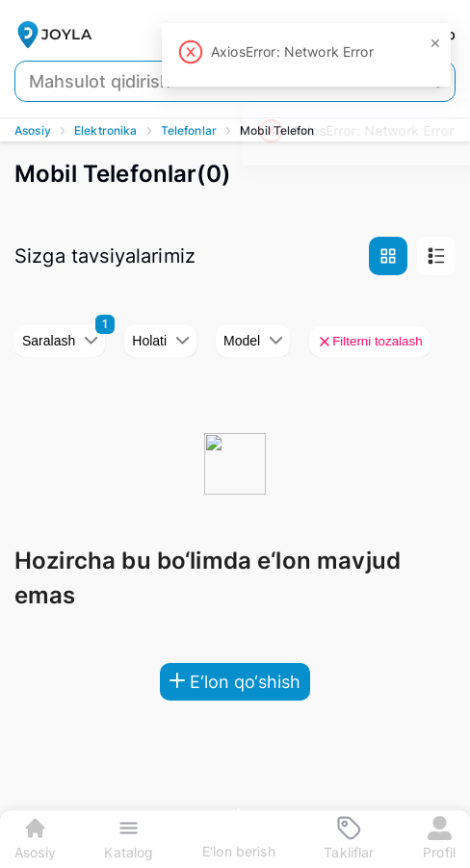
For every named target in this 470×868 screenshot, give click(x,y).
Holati (160, 341)
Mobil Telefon (277, 130)
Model (253, 341)
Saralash (60, 341)
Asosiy (33, 130)
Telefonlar (189, 130)
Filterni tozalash (369, 342)
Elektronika (106, 130)
